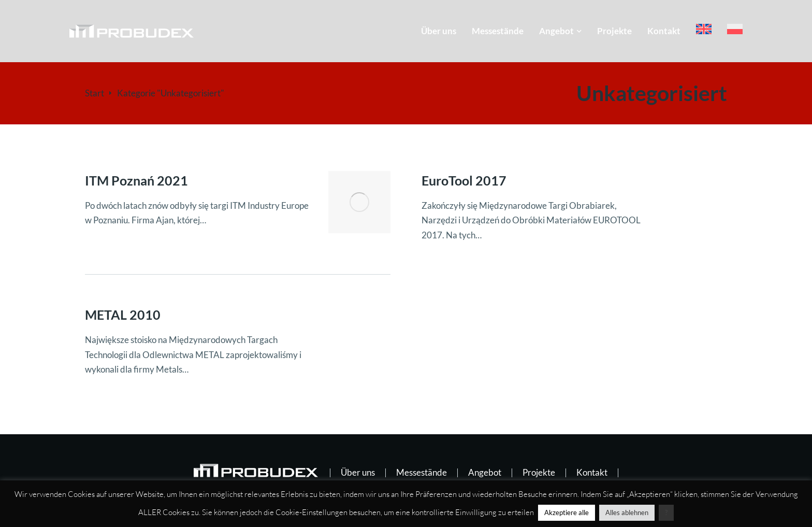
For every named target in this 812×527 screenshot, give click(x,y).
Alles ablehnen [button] (627, 512)
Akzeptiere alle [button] (567, 512)
